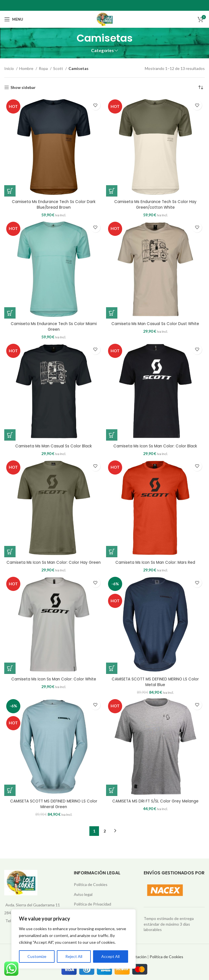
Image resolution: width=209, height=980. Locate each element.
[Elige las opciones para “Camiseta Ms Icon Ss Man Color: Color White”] (10, 668)
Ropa (44, 68)
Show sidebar (23, 87)
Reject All (74, 956)
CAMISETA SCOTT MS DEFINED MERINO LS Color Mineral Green (54, 804)
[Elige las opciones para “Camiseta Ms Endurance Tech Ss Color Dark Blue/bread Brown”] (10, 191)
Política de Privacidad (92, 904)
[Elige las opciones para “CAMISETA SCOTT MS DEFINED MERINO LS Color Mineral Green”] (10, 790)
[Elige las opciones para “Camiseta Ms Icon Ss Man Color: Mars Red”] (112, 551)
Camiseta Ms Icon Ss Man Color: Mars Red (155, 562)
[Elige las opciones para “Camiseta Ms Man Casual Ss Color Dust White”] (112, 313)
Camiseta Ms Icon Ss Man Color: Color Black (155, 446)
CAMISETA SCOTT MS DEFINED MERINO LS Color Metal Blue (155, 682)
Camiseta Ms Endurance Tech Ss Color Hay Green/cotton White (155, 204)
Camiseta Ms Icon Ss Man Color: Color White (54, 679)
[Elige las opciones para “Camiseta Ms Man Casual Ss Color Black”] (10, 435)
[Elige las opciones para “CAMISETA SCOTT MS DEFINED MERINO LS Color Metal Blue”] (112, 668)
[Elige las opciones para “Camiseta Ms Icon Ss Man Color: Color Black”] (112, 435)
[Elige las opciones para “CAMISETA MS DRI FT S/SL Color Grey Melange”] (112, 790)
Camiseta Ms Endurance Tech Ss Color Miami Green (54, 326)
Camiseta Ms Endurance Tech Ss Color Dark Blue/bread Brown (54, 204)
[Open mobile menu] (14, 19)
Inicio (9, 68)
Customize (37, 956)
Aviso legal (83, 894)
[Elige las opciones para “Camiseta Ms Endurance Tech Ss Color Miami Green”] (10, 313)
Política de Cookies (91, 884)
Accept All (110, 956)
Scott (59, 68)
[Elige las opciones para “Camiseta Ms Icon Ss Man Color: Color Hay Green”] (10, 551)
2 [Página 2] (105, 830)
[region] (74, 939)
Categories (102, 51)
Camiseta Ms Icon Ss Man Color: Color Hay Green (54, 562)
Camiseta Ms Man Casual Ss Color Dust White (155, 324)
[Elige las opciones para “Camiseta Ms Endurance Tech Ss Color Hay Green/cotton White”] (112, 191)
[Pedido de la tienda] (201, 87)
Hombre (27, 68)
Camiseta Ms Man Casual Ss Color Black (54, 446)
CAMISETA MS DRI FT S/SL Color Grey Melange (155, 801)
